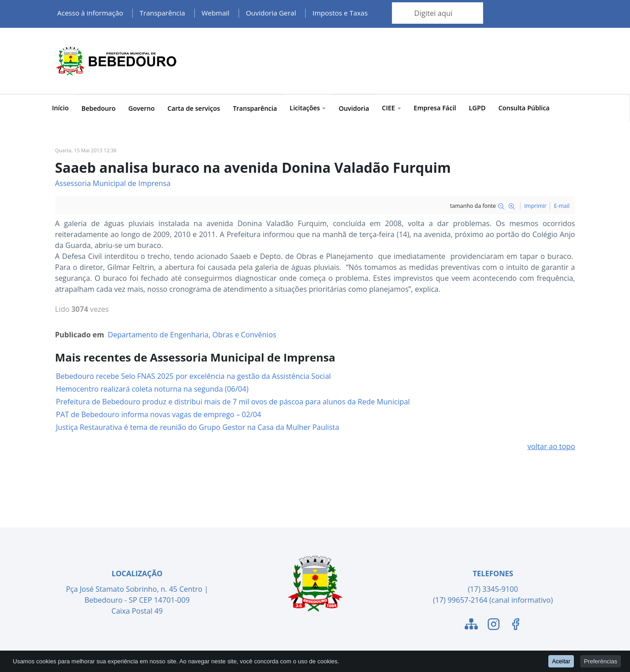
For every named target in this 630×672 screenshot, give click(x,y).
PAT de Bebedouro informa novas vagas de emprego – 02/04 (159, 414)
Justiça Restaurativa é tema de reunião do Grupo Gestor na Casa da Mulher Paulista (198, 427)
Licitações (308, 108)
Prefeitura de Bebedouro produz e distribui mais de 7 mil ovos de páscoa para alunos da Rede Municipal (233, 402)
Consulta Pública (524, 108)
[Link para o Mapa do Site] (471, 625)
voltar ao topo (551, 446)
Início (60, 108)
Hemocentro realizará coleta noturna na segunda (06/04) (152, 389)
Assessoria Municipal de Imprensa (113, 183)
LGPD (477, 108)
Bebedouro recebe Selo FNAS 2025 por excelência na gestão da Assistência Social (194, 376)
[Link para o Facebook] (515, 625)
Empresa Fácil (435, 108)
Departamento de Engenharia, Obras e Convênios (192, 335)
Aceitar (561, 661)
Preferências (601, 661)
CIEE (391, 108)
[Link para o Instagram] (494, 625)
